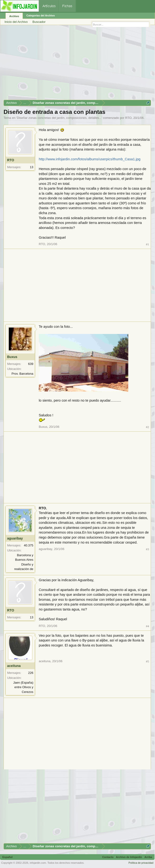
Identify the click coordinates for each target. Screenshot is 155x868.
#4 (148, 626)
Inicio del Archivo (16, 22)
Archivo (14, 16)
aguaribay (15, 538)
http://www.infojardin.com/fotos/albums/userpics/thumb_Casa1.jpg (90, 159)
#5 (148, 661)
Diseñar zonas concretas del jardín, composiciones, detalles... (59, 118)
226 (31, 673)
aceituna (14, 666)
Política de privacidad (141, 863)
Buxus (12, 357)
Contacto (108, 857)
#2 (148, 427)
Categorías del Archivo (41, 15)
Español (7, 857)
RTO (128, 118)
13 (32, 167)
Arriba (148, 857)
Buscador (39, 22)
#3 (148, 549)
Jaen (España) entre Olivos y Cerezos (23, 687)
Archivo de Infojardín (129, 857)
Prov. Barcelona (22, 374)
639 (31, 364)
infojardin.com (38, 863)
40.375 (29, 545)
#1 (148, 244)
